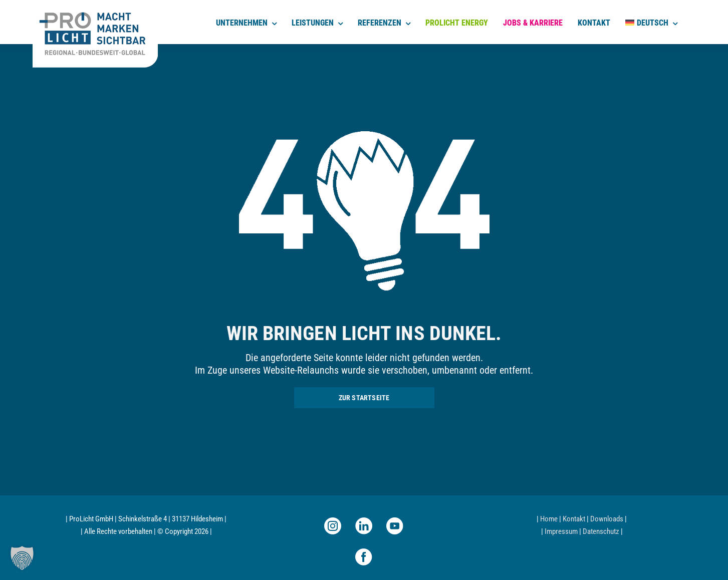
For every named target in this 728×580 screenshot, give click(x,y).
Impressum (561, 531)
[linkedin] (364, 526)
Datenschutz (601, 531)
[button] (22, 558)
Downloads (607, 519)
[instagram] (333, 526)
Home (549, 519)
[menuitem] (651, 22)
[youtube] (395, 526)
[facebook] (364, 557)
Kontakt (574, 519)
